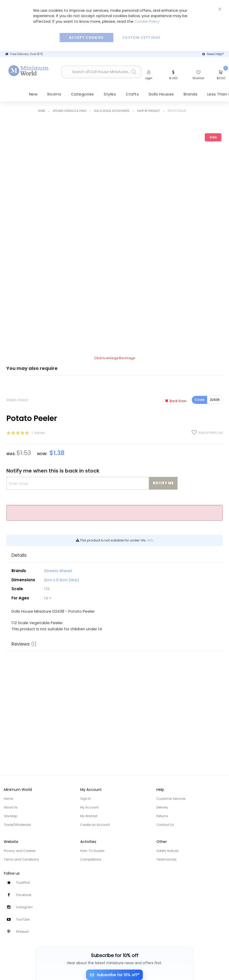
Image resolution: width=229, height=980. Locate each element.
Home (42, 111)
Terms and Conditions (21, 859)
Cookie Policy (147, 21)
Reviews (24, 644)
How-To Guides (92, 851)
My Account (89, 807)
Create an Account (95, 825)
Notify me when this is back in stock (53, 471)
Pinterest (22, 932)
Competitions (91, 859)
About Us (11, 807)
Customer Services (171, 799)
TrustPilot (23, 883)
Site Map (10, 816)
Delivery (162, 807)
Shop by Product (149, 111)
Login (149, 78)
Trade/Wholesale (17, 825)
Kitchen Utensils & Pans (70, 111)
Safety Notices (167, 851)
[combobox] (101, 72)
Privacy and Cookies (20, 851)
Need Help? (215, 54)
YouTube (23, 919)
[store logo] (29, 71)
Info (150, 541)
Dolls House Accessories (112, 111)
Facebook (24, 895)
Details (19, 555)
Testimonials (166, 859)
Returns (162, 816)
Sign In (86, 799)
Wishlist (198, 78)
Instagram (24, 907)
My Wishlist (89, 816)
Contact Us (165, 825)
